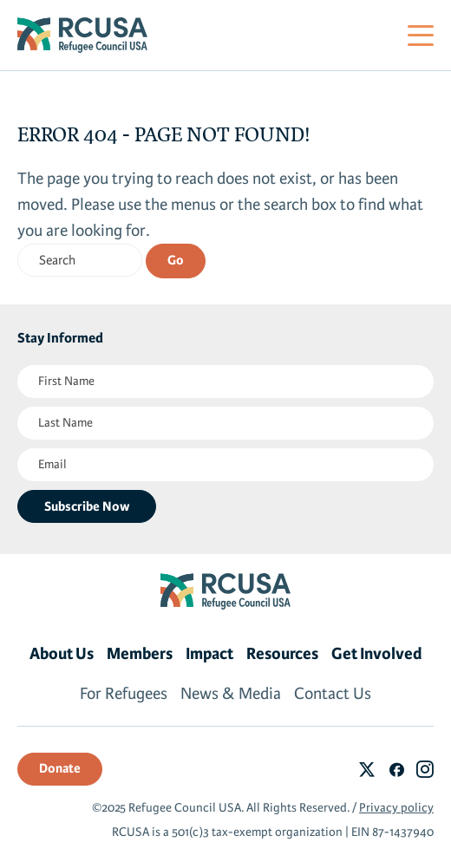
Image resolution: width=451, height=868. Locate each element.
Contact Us (333, 694)
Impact (209, 654)
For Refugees (124, 694)
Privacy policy (396, 808)
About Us (62, 654)
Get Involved (377, 654)
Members (140, 654)
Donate (60, 768)
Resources (282, 654)
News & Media (231, 694)
